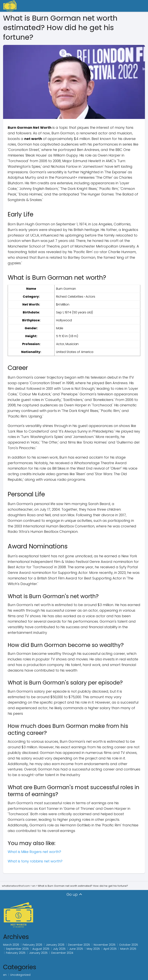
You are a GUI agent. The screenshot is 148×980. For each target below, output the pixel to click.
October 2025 (129, 945)
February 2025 (16, 953)
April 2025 (110, 949)
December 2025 (79, 945)
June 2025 (76, 949)
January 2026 (55, 945)
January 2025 (38, 953)
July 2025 (59, 949)
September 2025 (17, 949)
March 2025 (128, 949)
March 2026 (11, 945)
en (5, 975)
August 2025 (41, 949)
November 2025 (105, 945)
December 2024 (62, 953)
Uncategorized (20, 975)
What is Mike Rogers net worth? (34, 852)
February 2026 (32, 945)
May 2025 (93, 949)
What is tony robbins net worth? (35, 861)
